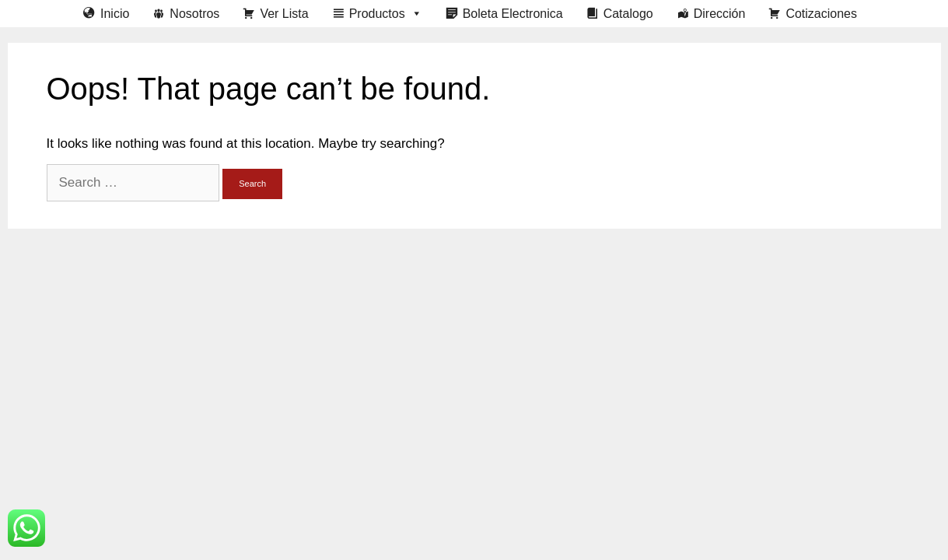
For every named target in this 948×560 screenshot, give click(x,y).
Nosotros (194, 14)
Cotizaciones (821, 14)
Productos (386, 14)
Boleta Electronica (513, 14)
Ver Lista (284, 14)
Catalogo (628, 14)
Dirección (720, 14)
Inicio (115, 14)
